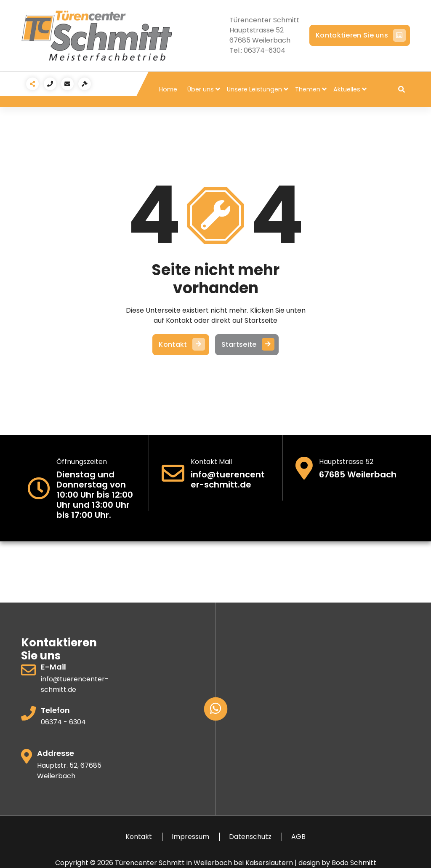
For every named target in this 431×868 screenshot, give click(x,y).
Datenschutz (250, 837)
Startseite (247, 345)
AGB (298, 837)
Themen (308, 89)
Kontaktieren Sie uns (360, 35)
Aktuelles (347, 89)
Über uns (201, 89)
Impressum (190, 837)
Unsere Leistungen (254, 89)
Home (168, 89)
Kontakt (181, 345)
